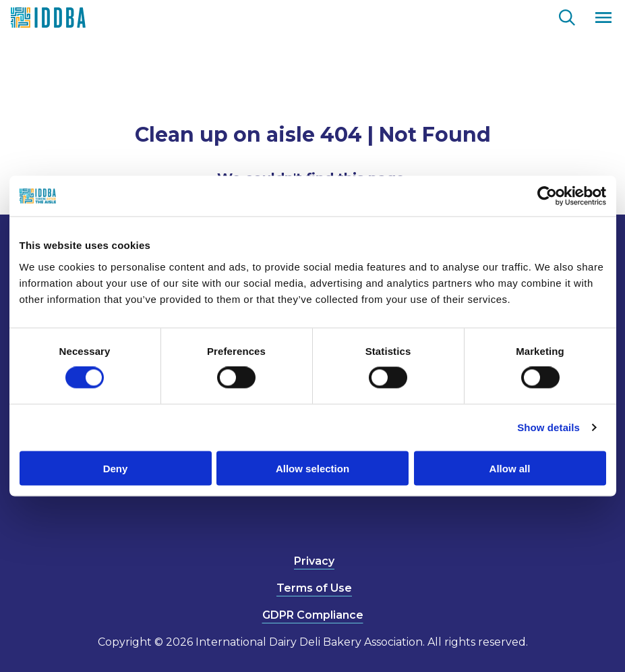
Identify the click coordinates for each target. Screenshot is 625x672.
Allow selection (312, 468)
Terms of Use (314, 588)
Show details (548, 427)
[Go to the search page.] (567, 16)
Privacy (314, 561)
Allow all (510, 468)
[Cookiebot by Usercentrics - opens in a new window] (547, 196)
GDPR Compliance (313, 615)
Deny (116, 468)
